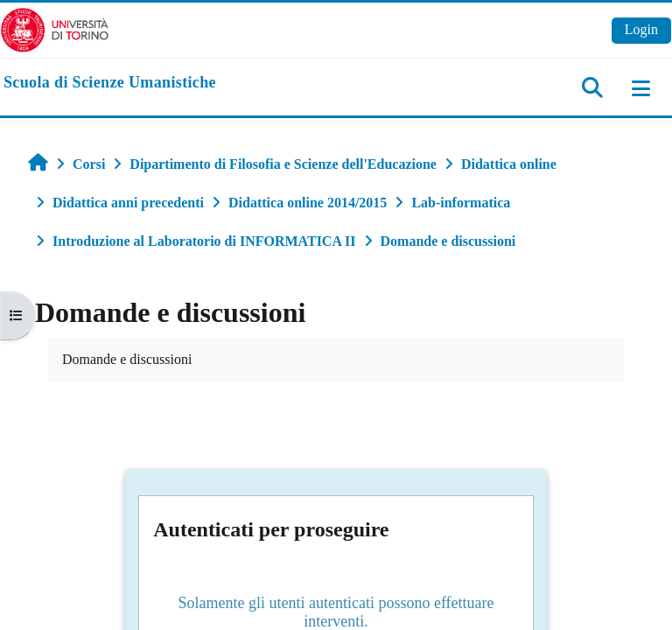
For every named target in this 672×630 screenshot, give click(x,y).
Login (641, 29)
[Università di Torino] (55, 28)
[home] (110, 83)
